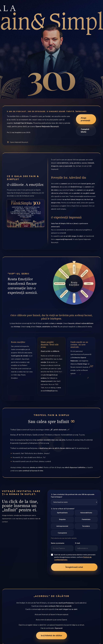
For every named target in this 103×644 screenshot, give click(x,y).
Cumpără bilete (85, 131)
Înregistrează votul (74, 567)
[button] (74, 284)
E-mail (78, 543)
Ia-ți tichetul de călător (52, 636)
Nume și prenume (58, 543)
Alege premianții (85, 119)
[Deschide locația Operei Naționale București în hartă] (51, 142)
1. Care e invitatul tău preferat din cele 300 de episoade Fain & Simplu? (73, 496)
